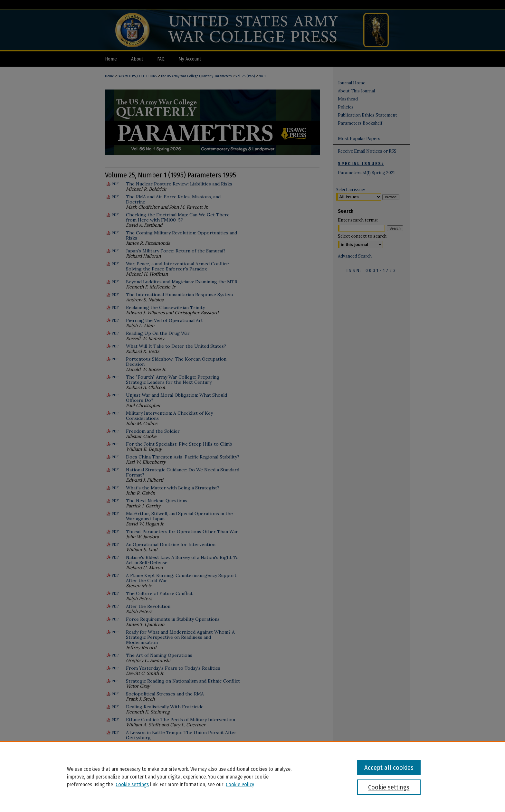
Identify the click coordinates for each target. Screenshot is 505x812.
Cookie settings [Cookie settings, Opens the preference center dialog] (389, 787)
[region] (252, 777)
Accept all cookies (389, 768)
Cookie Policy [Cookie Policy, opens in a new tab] (240, 784)
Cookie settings (132, 784)
